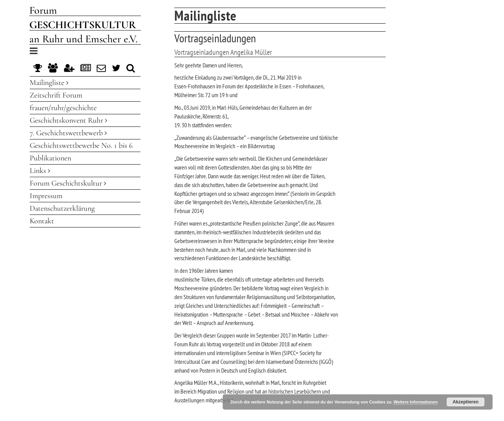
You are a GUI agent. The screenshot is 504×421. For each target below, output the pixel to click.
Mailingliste (49, 83)
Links (40, 171)
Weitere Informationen (416, 402)
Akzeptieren (466, 402)
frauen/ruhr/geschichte (63, 108)
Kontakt (42, 221)
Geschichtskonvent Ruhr (69, 120)
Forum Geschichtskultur (68, 183)
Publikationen (50, 158)
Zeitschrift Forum (56, 95)
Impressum (46, 196)
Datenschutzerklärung (62, 208)
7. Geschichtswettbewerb (68, 133)
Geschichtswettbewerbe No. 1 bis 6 (81, 146)
